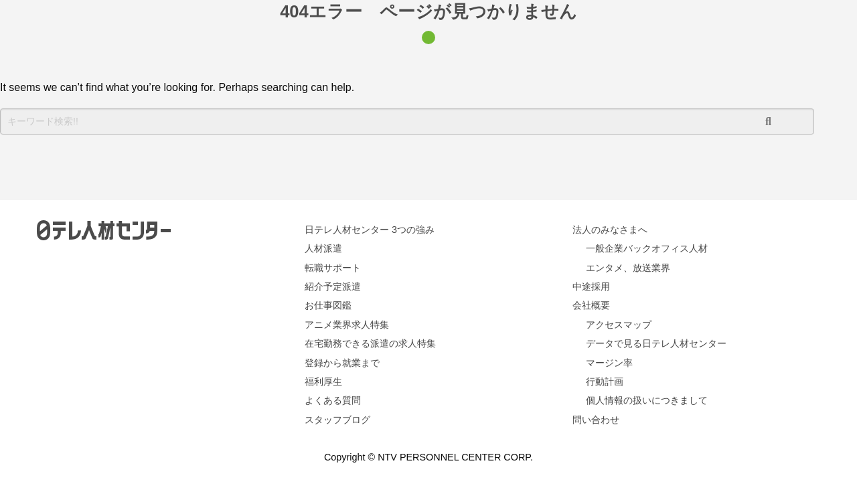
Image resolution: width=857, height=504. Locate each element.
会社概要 (591, 305)
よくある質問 (333, 400)
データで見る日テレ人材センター (656, 343)
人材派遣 (323, 248)
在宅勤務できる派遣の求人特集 (370, 343)
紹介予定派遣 (333, 286)
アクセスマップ (619, 325)
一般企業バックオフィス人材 (647, 248)
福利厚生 (323, 382)
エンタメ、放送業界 (628, 268)
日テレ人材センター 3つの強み (370, 230)
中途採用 (591, 286)
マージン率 (609, 363)
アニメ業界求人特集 (347, 325)
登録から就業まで (342, 363)
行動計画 (605, 382)
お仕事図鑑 (328, 305)
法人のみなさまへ (610, 230)
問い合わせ (596, 420)
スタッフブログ (337, 420)
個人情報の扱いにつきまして (647, 400)
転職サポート (333, 268)
